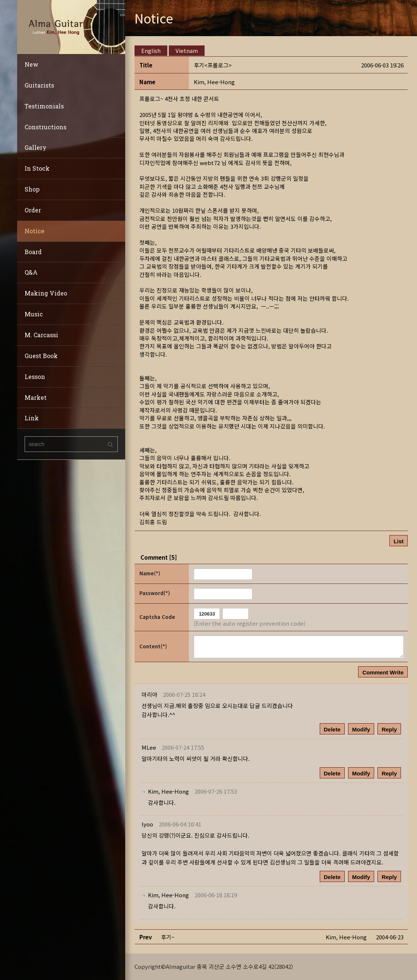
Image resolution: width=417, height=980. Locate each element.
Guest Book (41, 356)
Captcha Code (157, 617)
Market (36, 397)
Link (32, 418)
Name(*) (150, 573)
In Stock (37, 168)
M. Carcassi (41, 335)
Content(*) (153, 646)
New (31, 64)
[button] (214, 82)
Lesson (35, 377)
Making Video (46, 293)
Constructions (45, 127)
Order (33, 210)
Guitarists (39, 85)
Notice (34, 231)
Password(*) (155, 593)
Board (33, 252)
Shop (32, 189)
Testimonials (44, 106)
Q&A (31, 272)
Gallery (36, 147)
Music (34, 314)
